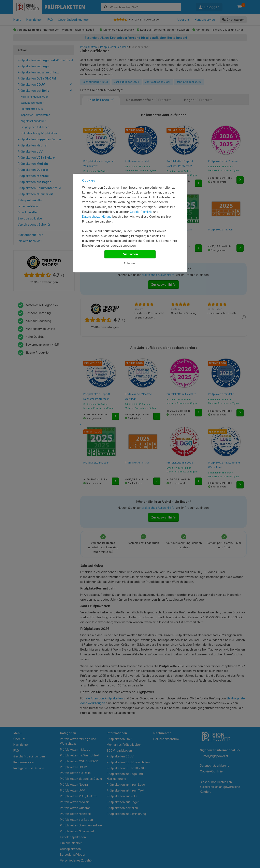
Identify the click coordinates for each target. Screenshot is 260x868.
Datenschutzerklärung (97, 217)
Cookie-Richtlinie (141, 212)
